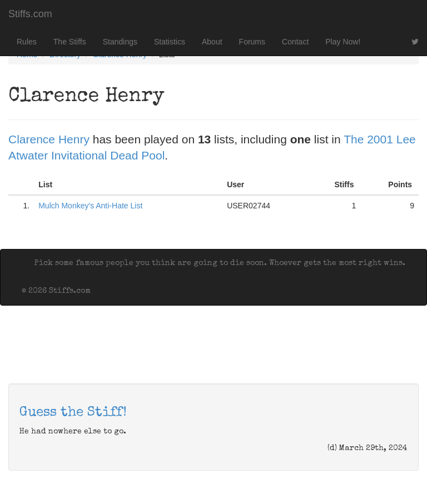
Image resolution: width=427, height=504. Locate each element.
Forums (252, 42)
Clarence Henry (49, 139)
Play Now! (343, 42)
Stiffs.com (30, 14)
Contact (295, 42)
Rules (27, 42)
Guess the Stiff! (73, 413)
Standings (120, 42)
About (212, 42)
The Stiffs (70, 42)
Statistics (170, 42)
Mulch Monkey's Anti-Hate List (90, 206)
